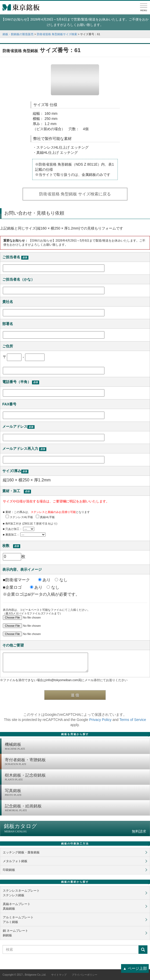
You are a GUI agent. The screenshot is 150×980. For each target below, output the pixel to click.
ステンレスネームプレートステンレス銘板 (21, 893)
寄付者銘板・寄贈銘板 (76, 762)
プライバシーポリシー (84, 975)
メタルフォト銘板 (15, 861)
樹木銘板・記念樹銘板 (76, 777)
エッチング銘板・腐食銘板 (21, 852)
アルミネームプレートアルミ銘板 (18, 920)
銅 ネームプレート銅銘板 (15, 933)
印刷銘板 (9, 870)
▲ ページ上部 (135, 968)
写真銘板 (76, 793)
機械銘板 (76, 747)
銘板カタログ (75, 828)
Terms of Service (133, 720)
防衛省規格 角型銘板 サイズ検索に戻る (75, 194)
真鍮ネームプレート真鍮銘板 (17, 906)
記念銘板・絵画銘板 (76, 808)
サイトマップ (59, 975)
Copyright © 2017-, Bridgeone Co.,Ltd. (24, 975)
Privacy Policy (100, 720)
